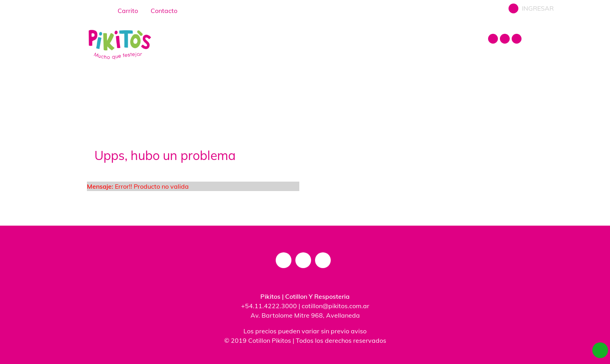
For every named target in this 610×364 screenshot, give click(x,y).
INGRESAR (531, 10)
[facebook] (506, 41)
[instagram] (494, 41)
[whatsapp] (600, 350)
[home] (99, 6)
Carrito (121, 10)
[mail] (518, 41)
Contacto (156, 10)
